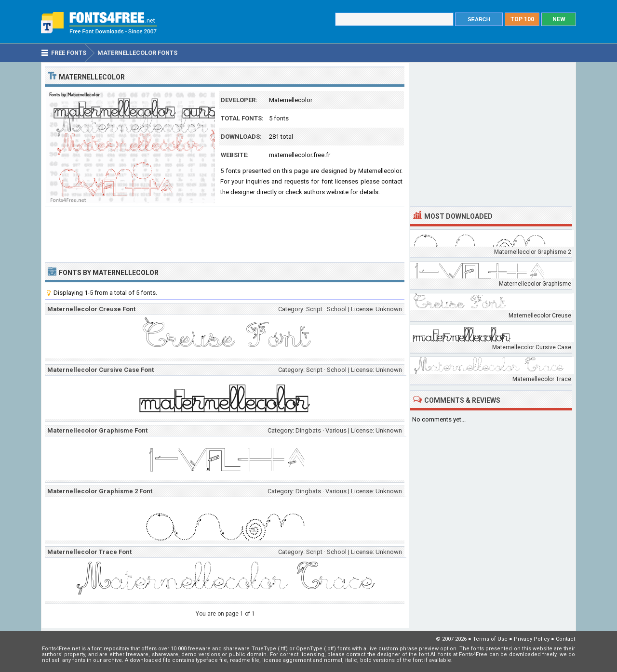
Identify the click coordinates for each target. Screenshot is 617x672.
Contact (565, 639)
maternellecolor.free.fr (300, 155)
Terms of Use (490, 639)
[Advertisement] (225, 234)
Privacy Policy (532, 639)
